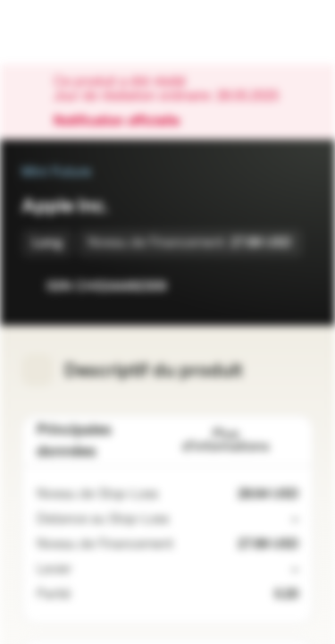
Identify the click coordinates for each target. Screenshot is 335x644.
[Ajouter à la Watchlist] (260, 286)
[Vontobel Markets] (70, 32)
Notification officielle (126, 122)
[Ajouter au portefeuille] (296, 286)
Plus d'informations (240, 441)
